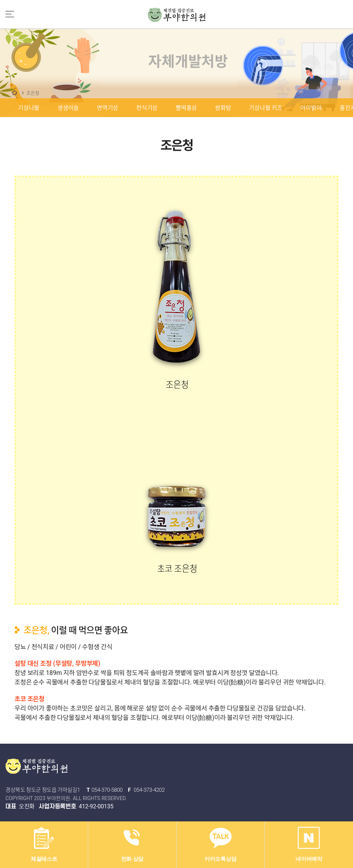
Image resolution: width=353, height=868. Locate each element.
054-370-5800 (107, 790)
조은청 (33, 93)
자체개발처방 (14, 93)
